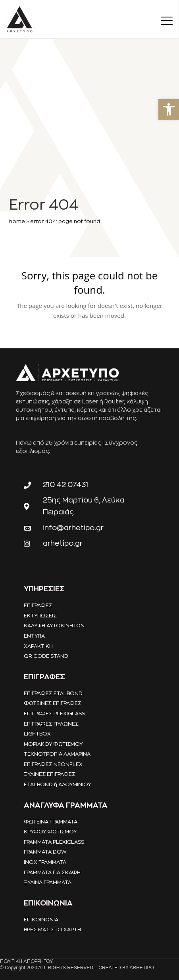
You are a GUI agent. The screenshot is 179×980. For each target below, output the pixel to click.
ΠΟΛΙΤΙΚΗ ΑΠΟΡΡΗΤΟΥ (26, 961)
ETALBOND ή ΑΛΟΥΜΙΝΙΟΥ (57, 784)
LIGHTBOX (37, 734)
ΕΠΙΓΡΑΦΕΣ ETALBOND (53, 693)
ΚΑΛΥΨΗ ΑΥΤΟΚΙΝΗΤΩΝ (54, 626)
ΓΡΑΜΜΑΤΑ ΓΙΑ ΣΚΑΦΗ (52, 872)
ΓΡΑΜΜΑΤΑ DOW (45, 852)
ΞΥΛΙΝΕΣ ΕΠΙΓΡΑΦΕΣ (50, 774)
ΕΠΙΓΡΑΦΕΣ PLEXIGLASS (54, 714)
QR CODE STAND (46, 656)
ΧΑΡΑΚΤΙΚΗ (38, 646)
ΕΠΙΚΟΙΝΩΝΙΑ (41, 920)
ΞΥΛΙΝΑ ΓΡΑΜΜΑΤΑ (48, 882)
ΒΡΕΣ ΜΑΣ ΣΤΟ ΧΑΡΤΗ (52, 929)
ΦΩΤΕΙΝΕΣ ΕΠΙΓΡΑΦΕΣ (53, 703)
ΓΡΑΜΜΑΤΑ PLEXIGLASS (54, 842)
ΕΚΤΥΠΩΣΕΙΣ (40, 616)
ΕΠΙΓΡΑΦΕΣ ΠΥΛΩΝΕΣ (51, 724)
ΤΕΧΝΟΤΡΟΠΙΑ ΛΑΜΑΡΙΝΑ (57, 754)
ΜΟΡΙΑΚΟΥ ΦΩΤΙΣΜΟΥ (53, 744)
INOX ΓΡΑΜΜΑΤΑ (45, 862)
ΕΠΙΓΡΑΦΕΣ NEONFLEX (53, 764)
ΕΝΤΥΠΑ (34, 636)
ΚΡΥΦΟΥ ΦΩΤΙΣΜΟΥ (50, 832)
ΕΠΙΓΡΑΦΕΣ (38, 605)
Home (17, 221)
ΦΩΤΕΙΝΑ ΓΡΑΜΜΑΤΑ (51, 822)
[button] (169, 109)
